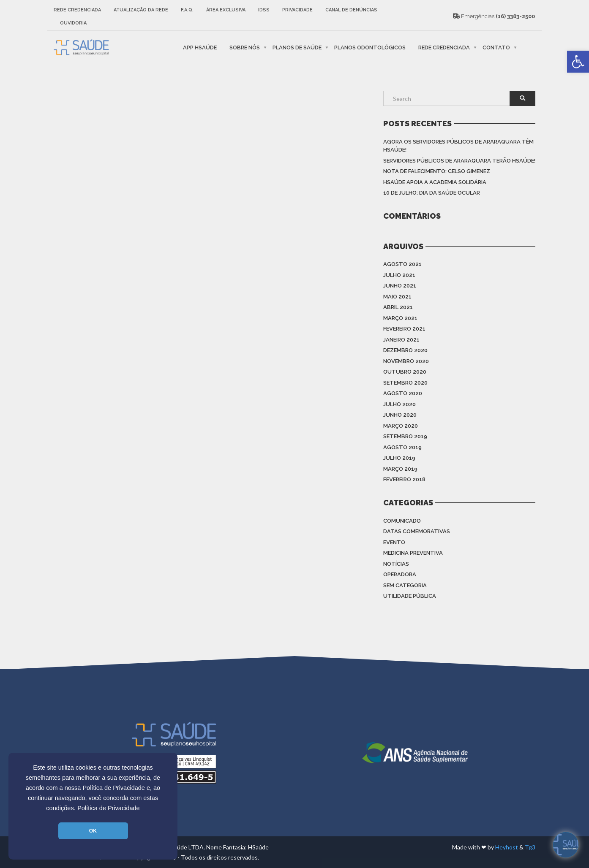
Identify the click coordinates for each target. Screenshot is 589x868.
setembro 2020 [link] (405, 383)
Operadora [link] (400, 574)
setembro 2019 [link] (405, 436)
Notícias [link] (396, 564)
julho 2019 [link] (399, 458)
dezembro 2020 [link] (405, 350)
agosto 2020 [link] (403, 393)
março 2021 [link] (400, 318)
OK (93, 831)
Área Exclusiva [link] (226, 10)
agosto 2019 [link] (402, 447)
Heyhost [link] (507, 847)
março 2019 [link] (400, 469)
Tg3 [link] (530, 847)
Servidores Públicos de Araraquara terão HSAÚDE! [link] (459, 161)
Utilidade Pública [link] (410, 596)
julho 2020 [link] (399, 404)
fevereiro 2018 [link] (404, 479)
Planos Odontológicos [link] (370, 47)
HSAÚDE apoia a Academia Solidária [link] (435, 182)
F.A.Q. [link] (187, 10)
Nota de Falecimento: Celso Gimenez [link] (437, 171)
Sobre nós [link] (245, 47)
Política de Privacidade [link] (109, 808)
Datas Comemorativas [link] (417, 531)
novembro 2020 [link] (406, 361)
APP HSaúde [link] (200, 47)
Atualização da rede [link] (141, 10)
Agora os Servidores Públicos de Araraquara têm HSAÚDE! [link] (458, 146)
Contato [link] (496, 47)
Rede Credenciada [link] (77, 10)
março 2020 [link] (401, 426)
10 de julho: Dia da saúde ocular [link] (432, 193)
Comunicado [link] (402, 521)
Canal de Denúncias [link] (351, 10)
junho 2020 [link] (400, 415)
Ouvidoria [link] (73, 23)
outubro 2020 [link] (405, 372)
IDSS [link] (264, 10)
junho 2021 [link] (400, 286)
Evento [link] (394, 542)
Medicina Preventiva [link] (413, 553)
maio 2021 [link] (397, 297)
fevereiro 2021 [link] (404, 329)
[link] (578, 62)
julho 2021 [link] (399, 275)
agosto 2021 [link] (402, 264)
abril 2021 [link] (398, 307)
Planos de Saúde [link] (297, 47)
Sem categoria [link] (405, 585)
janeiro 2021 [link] (401, 340)
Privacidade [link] (297, 10)
